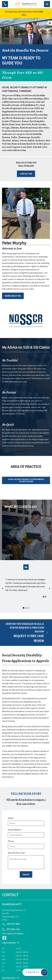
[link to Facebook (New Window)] (4, 938)
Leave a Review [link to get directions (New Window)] (11, 943)
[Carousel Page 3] (28, 608)
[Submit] (26, 874)
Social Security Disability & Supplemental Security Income (26, 480)
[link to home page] (26, 4)
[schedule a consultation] (26, 633)
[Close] (48, 13)
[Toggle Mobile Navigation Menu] (47, 4)
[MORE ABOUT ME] (13, 296)
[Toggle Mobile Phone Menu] (5, 4)
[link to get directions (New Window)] (26, 915)
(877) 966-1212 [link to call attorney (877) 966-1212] (11, 930)
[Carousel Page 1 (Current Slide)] (24, 608)
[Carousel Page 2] (26, 608)
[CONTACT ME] (26, 174)
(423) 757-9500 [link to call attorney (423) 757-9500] (11, 924)
